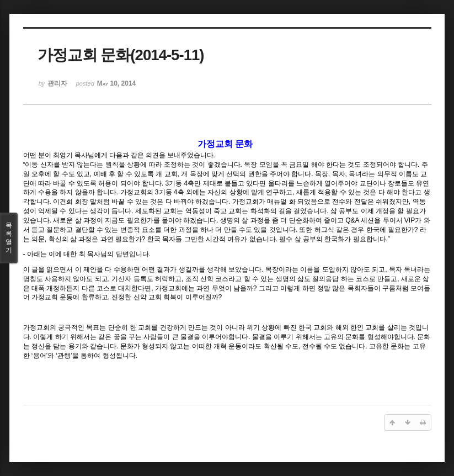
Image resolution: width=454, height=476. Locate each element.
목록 (9, 238)
